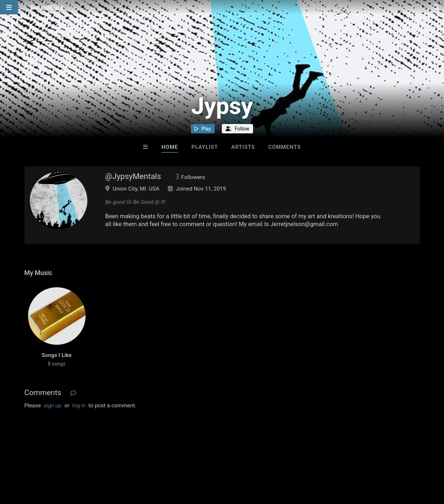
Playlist (205, 147)
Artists (243, 147)
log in (79, 406)
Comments (285, 147)
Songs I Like (57, 355)
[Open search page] (437, 7)
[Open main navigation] (9, 7)
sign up (52, 406)
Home (170, 147)
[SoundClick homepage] (47, 7)
